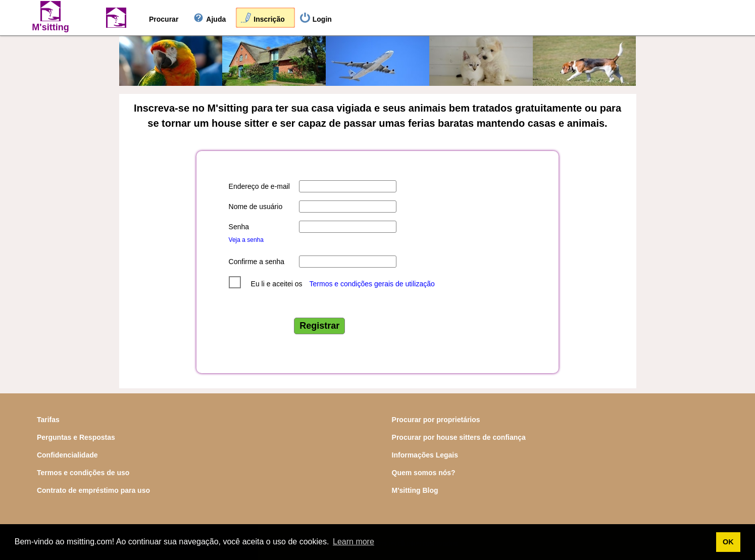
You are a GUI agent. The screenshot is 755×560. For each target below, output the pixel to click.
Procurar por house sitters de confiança (459, 437)
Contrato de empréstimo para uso (93, 490)
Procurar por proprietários (436, 420)
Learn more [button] (354, 542)
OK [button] (728, 542)
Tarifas (48, 420)
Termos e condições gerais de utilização (372, 284)
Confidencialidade (67, 455)
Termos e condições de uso (83, 473)
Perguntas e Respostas (76, 437)
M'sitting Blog (415, 490)
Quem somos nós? (424, 473)
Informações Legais (425, 455)
